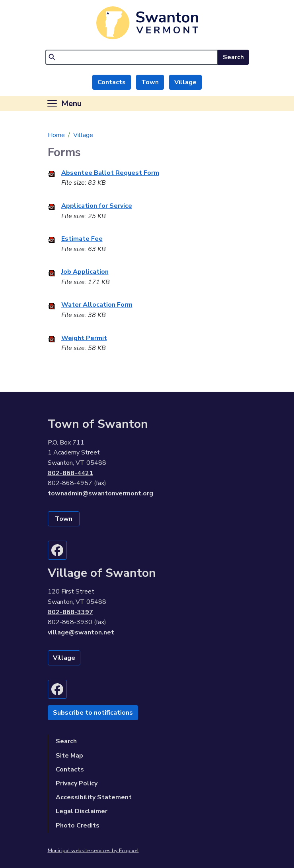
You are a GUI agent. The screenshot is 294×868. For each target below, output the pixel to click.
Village (185, 82)
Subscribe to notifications (93, 713)
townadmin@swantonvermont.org (100, 493)
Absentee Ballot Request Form (110, 173)
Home (56, 135)
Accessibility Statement (94, 797)
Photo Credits (78, 825)
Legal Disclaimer (82, 811)
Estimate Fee (82, 239)
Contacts (112, 82)
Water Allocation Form (97, 305)
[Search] (132, 57)
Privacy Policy (77, 783)
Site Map (69, 756)
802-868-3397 (70, 612)
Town (150, 82)
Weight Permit (84, 338)
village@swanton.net (81, 632)
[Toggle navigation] (64, 104)
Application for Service (97, 206)
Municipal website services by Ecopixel (93, 851)
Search (233, 57)
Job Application (85, 272)
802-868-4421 (70, 473)
